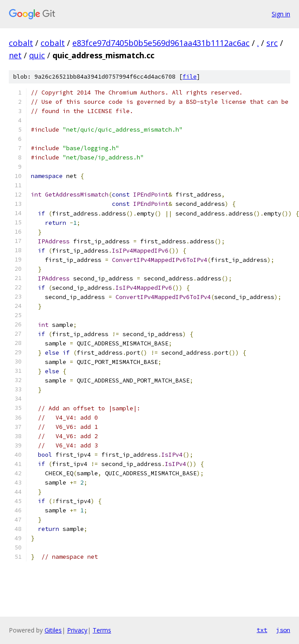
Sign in (281, 14)
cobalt (21, 43)
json (283, 630)
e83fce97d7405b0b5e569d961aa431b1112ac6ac (161, 43)
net (15, 55)
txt (262, 630)
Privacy (77, 630)
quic (37, 55)
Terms (102, 630)
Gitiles (53, 630)
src (272, 43)
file (190, 77)
